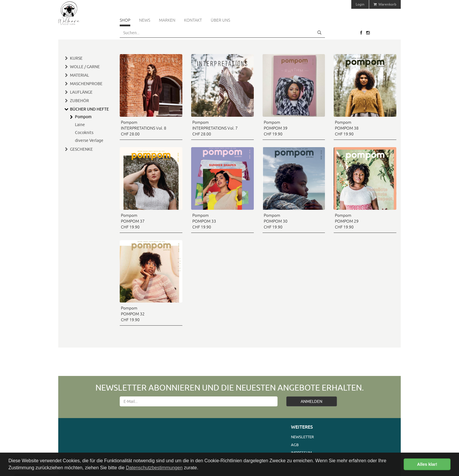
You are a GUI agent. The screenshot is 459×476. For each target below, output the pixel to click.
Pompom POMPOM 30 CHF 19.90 (276, 221)
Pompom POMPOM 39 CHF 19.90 (276, 128)
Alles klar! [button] (427, 464)
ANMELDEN (311, 401)
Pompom (83, 117)
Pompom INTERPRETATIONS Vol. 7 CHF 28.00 (215, 128)
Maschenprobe (86, 84)
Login (360, 4)
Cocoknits (84, 133)
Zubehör (79, 101)
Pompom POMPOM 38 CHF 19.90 (347, 128)
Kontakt (193, 20)
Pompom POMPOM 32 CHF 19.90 (133, 314)
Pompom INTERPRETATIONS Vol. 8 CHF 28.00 (144, 128)
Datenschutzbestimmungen (154, 468)
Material (79, 75)
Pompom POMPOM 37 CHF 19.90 (133, 221)
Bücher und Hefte (89, 109)
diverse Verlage (89, 140)
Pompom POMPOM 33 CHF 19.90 (204, 221)
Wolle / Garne (85, 67)
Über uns (220, 20)
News (145, 20)
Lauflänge (81, 92)
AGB (295, 445)
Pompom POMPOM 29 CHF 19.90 (347, 221)
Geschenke (81, 149)
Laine (80, 125)
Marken (167, 20)
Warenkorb (385, 4)
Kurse (76, 58)
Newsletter (302, 437)
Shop (125, 20)
